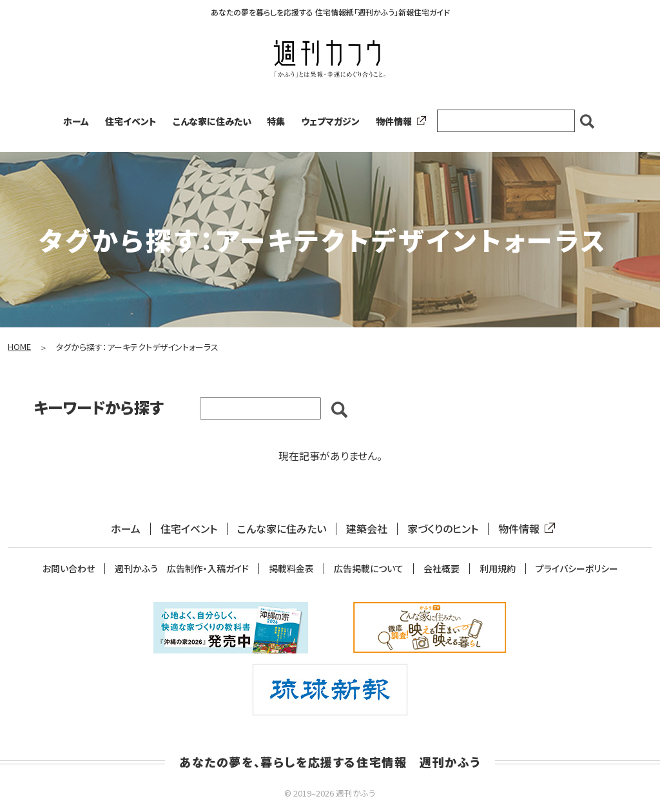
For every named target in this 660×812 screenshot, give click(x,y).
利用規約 (498, 569)
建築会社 (367, 529)
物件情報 (398, 121)
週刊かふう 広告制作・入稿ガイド (182, 569)
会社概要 (442, 569)
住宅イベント (131, 121)
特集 (276, 121)
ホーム (76, 121)
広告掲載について (369, 569)
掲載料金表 (291, 569)
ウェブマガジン (330, 121)
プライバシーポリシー (577, 569)
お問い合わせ (69, 569)
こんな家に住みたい (212, 121)
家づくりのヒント (443, 529)
